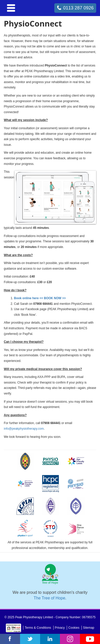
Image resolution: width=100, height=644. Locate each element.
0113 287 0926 (78, 8)
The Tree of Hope (50, 598)
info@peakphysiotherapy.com (24, 429)
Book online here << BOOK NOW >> (40, 298)
